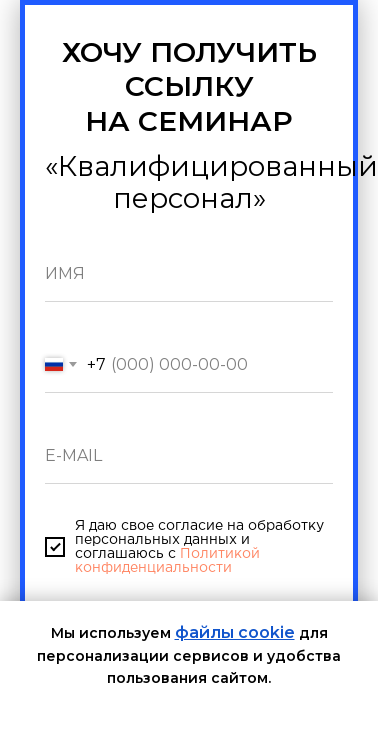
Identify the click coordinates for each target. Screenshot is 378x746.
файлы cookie (235, 632)
